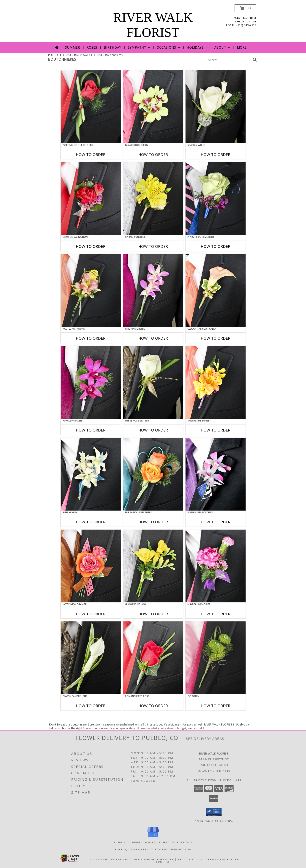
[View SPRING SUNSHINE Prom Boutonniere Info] (153, 199)
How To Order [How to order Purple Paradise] (91, 430)
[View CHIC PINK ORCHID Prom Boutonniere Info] (153, 290)
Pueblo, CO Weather (131, 849)
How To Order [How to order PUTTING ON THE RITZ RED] (91, 155)
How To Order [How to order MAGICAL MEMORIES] (216, 614)
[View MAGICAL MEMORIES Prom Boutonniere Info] (216, 566)
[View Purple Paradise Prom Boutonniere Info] (91, 382)
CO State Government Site (170, 849)
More (244, 47)
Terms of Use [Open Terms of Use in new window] (166, 862)
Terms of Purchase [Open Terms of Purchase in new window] (222, 859)
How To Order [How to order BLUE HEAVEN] (91, 522)
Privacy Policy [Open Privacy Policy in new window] (190, 859)
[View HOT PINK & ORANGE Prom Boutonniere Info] (91, 566)
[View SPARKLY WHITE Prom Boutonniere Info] (216, 107)
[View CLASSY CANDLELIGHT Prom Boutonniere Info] (91, 658)
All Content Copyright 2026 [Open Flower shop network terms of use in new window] (113, 859)
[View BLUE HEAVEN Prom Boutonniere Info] (91, 474)
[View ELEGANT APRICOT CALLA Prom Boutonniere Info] (216, 290)
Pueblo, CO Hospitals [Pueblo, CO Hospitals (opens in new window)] (176, 842)
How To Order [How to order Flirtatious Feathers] (153, 522)
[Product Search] (229, 60)
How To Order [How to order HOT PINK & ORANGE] (91, 614)
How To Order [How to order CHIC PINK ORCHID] (153, 338)
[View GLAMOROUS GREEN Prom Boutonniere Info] (153, 107)
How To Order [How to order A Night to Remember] (216, 246)
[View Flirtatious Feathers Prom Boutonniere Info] (153, 474)
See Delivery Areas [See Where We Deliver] (205, 739)
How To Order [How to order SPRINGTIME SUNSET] (216, 430)
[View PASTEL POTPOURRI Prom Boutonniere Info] (91, 290)
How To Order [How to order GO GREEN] (216, 706)
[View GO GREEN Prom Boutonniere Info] (216, 658)
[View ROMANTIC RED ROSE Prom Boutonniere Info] (153, 658)
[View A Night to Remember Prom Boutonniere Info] (216, 199)
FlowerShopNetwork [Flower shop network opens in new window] (156, 859)
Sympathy (139, 47)
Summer (73, 47)
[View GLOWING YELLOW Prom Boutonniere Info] (153, 566)
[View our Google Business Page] (153, 837)
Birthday (112, 47)
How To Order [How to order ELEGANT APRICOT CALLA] (216, 338)
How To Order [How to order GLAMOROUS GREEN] (153, 155)
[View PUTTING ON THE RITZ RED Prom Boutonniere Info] (91, 107)
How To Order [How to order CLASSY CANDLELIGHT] (91, 706)
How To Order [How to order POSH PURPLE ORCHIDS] (216, 522)
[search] (255, 60)
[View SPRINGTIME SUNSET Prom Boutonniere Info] (216, 382)
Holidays (198, 47)
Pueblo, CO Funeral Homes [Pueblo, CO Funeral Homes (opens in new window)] (134, 842)
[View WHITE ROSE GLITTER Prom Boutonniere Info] (153, 382)
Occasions (169, 47)
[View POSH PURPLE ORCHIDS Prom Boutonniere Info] (216, 474)
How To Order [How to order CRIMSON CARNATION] (91, 246)
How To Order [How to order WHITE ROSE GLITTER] (153, 430)
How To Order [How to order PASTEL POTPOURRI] (91, 338)
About (223, 47)
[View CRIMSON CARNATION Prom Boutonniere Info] (91, 199)
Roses (92, 47)
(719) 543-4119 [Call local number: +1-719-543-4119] (246, 25)
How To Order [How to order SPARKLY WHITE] (216, 155)
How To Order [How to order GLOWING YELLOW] (153, 614)
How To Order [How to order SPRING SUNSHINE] (153, 246)
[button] (245, 8)
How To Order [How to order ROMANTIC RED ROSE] (153, 706)
